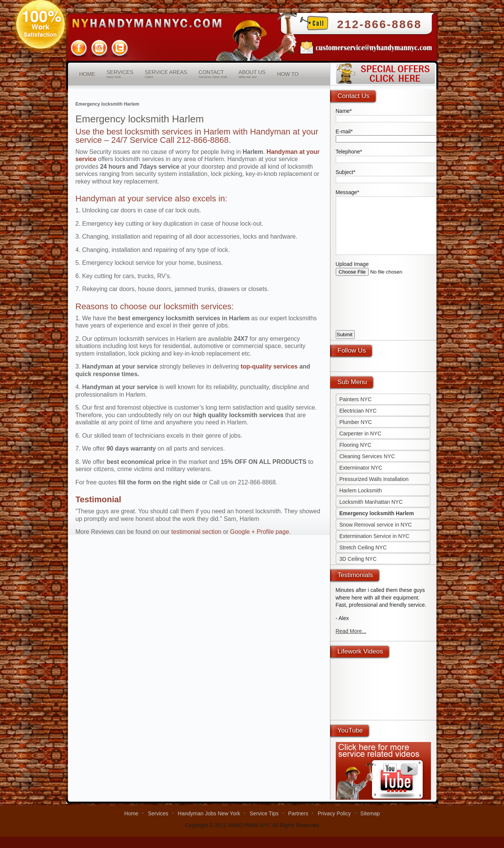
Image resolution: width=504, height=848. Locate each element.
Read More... (351, 642)
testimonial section (196, 532)
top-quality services (269, 366)
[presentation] (393, 315)
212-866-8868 (380, 24)
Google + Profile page (260, 532)
